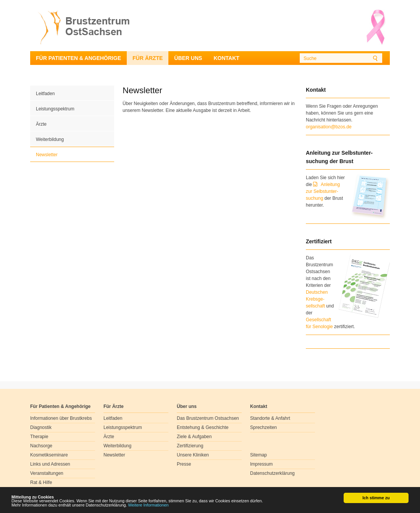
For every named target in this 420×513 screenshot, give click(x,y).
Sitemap (258, 455)
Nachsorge (41, 446)
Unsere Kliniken (193, 455)
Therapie (39, 437)
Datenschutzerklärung (272, 473)
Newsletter (47, 155)
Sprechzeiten (263, 427)
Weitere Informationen (149, 505)
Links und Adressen (50, 464)
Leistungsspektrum (55, 109)
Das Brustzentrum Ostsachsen (208, 418)
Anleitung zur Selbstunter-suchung (323, 191)
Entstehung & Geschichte (203, 427)
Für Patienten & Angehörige (78, 58)
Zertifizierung (190, 446)
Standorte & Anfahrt (270, 418)
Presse (184, 464)
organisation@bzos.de (329, 127)
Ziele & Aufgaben (194, 437)
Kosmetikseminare (49, 455)
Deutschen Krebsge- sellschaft (317, 299)
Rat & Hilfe (41, 482)
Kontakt (226, 58)
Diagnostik (41, 427)
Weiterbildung (50, 139)
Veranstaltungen (47, 473)
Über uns (188, 58)
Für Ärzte (148, 58)
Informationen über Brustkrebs (61, 418)
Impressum (261, 464)
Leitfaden (45, 94)
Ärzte (41, 124)
